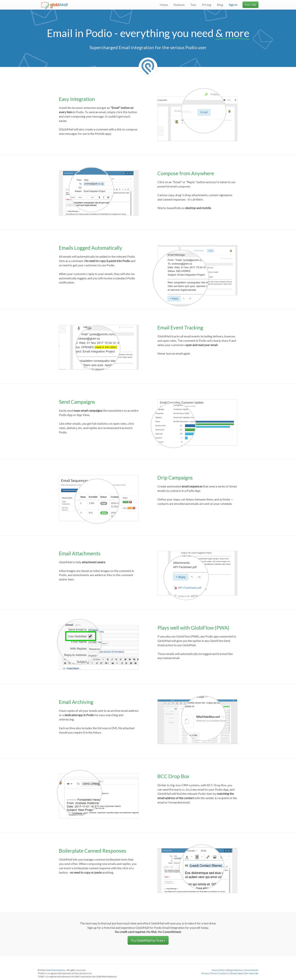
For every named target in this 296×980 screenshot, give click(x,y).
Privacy (205, 973)
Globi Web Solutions (56, 970)
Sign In (233, 5)
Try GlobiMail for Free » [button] (148, 940)
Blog (220, 5)
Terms (214, 973)
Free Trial (251, 5)
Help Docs (238, 970)
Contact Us (224, 973)
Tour (193, 5)
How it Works (252, 970)
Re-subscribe (252, 973)
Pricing (207, 5)
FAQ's (223, 970)
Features (179, 5)
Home (164, 5)
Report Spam (237, 973)
